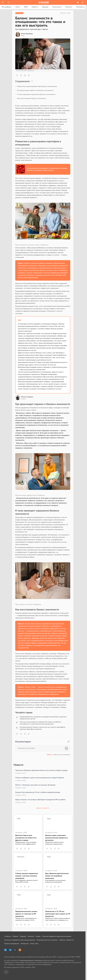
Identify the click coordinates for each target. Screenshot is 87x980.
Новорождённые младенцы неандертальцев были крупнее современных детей (43, 718)
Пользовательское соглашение (47, 940)
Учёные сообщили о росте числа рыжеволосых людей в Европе (40, 778)
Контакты (31, 936)
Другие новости (43, 808)
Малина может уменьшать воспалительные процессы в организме (56, 838)
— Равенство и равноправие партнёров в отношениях (36, 86)
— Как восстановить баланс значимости (31, 98)
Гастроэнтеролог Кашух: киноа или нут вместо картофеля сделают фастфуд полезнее (42, 728)
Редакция (23, 936)
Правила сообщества (66, 940)
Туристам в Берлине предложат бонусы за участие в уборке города (41, 770)
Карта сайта (34, 944)
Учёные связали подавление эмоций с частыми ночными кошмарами (27, 876)
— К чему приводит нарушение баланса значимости (35, 94)
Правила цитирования (12, 944)
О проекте (8, 936)
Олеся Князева (27, 34)
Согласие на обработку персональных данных (20, 940)
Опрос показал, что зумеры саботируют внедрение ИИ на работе (40, 800)
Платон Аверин (27, 397)
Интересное (25, 944)
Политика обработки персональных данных (57, 936)
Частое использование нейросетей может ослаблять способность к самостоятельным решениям (40, 723)
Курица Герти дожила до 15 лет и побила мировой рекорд (38, 792)
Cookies (38, 936)
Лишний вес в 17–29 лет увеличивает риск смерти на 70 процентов (58, 914)
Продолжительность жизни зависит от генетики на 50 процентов (26, 914)
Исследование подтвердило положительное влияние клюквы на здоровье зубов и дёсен (47, 169)
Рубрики (15, 936)
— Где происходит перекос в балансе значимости (34, 90)
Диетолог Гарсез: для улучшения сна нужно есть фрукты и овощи (26, 838)
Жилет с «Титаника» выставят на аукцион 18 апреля (35, 785)
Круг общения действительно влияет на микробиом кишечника (57, 876)
